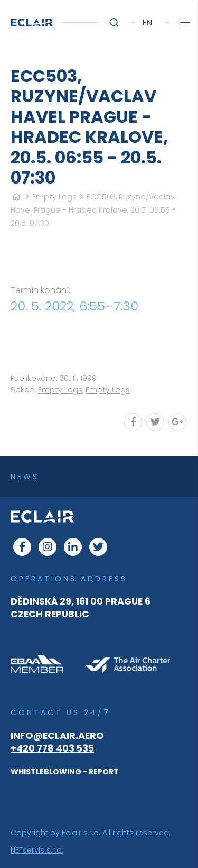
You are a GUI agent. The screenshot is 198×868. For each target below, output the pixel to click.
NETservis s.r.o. (37, 850)
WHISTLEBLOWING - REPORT (65, 772)
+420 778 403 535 (52, 748)
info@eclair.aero (57, 736)
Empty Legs (54, 197)
